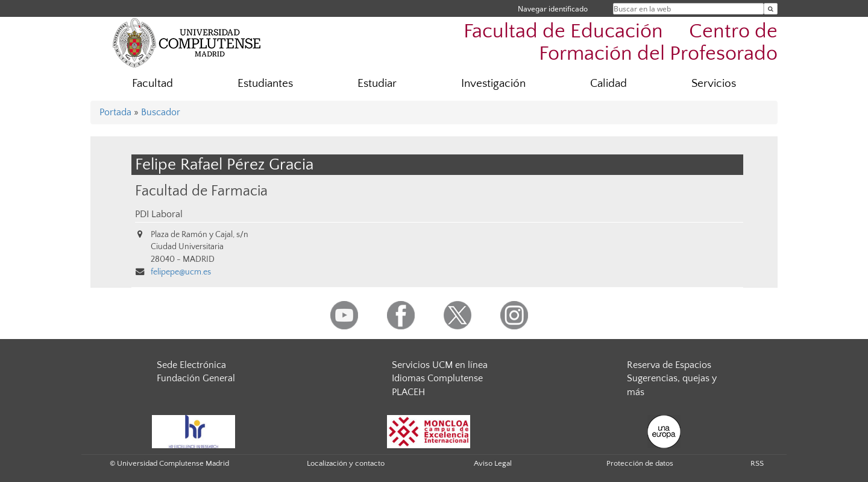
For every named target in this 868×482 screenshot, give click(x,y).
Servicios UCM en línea (440, 365)
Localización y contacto (346, 463)
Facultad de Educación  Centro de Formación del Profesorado (621, 43)
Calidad (609, 84)
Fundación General (196, 378)
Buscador (161, 112)
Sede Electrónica (191, 365)
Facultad (153, 84)
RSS (757, 463)
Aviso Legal (493, 463)
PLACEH (408, 392)
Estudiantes (265, 84)
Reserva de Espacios (669, 365)
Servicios (714, 84)
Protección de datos (640, 463)
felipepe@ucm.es (181, 272)
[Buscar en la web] (771, 9)
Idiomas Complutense (437, 378)
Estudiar (377, 84)
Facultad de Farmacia (201, 191)
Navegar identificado (553, 9)
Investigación (493, 84)
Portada (115, 112)
